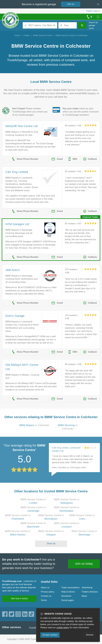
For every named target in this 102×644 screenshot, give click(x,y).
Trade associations (70, 588)
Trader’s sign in (93, 11)
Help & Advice (68, 592)
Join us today (84, 564)
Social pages (67, 600)
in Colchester (34, 425)
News (84, 596)
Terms (44, 600)
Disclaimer (66, 596)
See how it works (19, 598)
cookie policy (63, 628)
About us (45, 588)
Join (71, 4)
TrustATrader (35, 628)
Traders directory (90, 592)
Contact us (46, 596)
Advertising (87, 588)
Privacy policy (48, 592)
